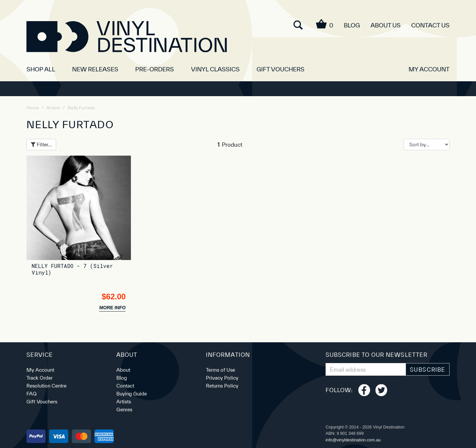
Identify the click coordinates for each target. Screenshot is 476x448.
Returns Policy (222, 386)
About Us (386, 25)
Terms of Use (220, 370)
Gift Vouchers (280, 69)
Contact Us (430, 25)
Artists (124, 402)
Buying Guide (132, 394)
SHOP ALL (41, 69)
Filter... (41, 145)
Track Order (40, 378)
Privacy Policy (222, 378)
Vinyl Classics (215, 69)
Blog (352, 25)
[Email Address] (366, 369)
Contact (125, 386)
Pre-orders (155, 69)
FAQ (32, 394)
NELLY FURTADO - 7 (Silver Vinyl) (72, 269)
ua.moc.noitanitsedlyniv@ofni (353, 440)
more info (112, 308)
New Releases (95, 69)
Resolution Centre (46, 386)
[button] (429, 67)
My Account (40, 370)
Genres (124, 410)
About (123, 370)
